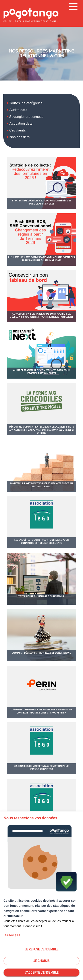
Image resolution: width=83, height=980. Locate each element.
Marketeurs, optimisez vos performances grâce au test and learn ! (41, 485)
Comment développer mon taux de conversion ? (41, 653)
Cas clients (18, 130)
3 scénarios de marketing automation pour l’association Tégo (41, 768)
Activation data (21, 124)
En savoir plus (12, 935)
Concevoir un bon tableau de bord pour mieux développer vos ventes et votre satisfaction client (42, 315)
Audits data (18, 110)
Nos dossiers (19, 137)
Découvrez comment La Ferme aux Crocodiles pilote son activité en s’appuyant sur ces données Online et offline (41, 430)
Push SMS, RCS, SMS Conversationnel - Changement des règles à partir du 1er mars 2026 (41, 259)
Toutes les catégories (26, 103)
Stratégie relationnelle (26, 117)
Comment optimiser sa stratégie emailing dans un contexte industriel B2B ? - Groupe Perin (41, 711)
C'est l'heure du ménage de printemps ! (42, 596)
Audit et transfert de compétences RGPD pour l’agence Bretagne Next (42, 372)
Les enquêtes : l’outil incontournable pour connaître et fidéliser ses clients (42, 541)
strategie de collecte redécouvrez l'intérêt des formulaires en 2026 (41, 202)
